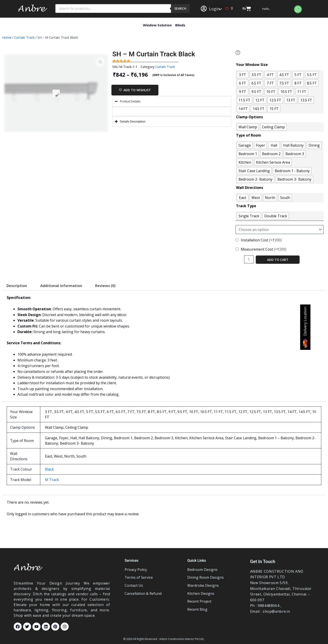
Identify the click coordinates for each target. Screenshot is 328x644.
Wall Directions (250, 188)
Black (49, 469)
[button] (220, 9)
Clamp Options (249, 117)
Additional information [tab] (61, 286)
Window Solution (157, 25)
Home (7, 37)
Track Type (246, 206)
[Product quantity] (249, 259)
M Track (52, 480)
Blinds (180, 25)
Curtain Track (24, 37)
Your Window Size (252, 65)
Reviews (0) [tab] (105, 286)
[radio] (243, 75)
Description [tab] (17, 286)
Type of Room (249, 135)
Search (180, 8)
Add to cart (278, 260)
